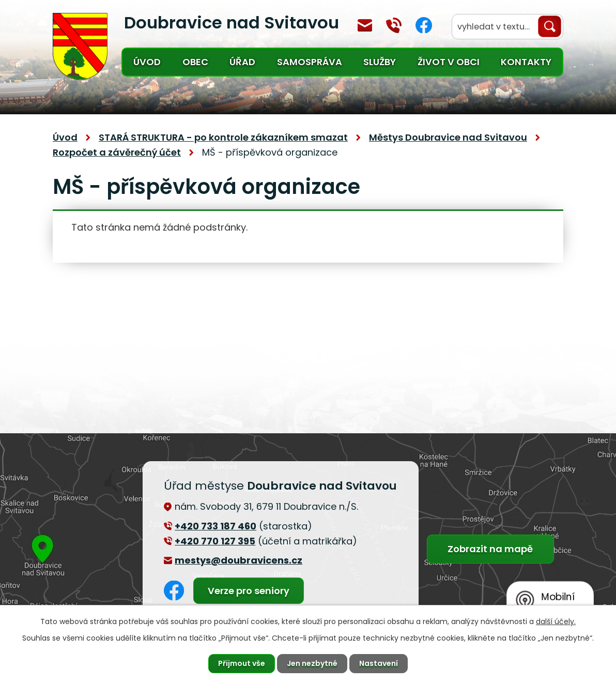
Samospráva (310, 62)
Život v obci (449, 62)
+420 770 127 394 (394, 25)
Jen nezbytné (312, 663)
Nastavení (379, 663)
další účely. (556, 621)
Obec (195, 62)
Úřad (242, 62)
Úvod (147, 62)
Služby (380, 62)
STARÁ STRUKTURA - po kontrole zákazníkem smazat (223, 137)
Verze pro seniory (249, 591)
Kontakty (526, 62)
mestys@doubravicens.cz (365, 25)
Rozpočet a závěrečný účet (117, 152)
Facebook (424, 25)
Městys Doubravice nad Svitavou (448, 137)
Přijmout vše (242, 663)
